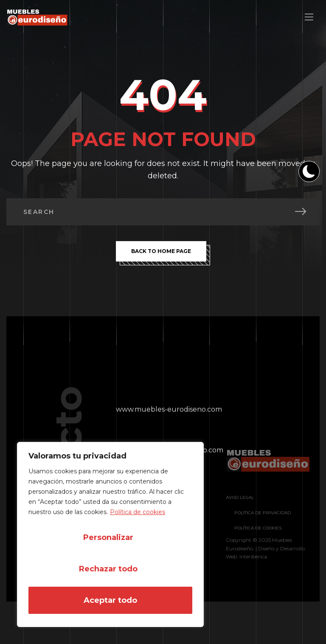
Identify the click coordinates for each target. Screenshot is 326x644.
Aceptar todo (110, 600)
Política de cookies (138, 512)
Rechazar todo (108, 569)
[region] (110, 534)
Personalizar (108, 537)
